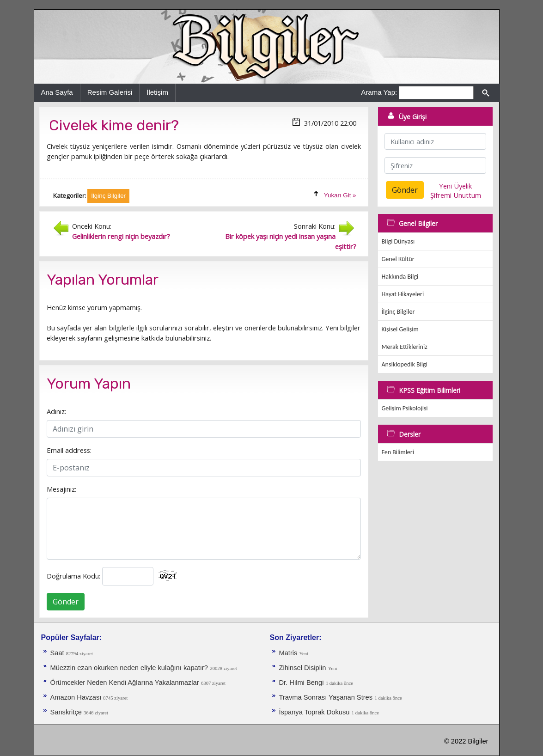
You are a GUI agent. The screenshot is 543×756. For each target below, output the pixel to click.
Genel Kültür (398, 259)
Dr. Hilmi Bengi (302, 683)
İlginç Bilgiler (398, 312)
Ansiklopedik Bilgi (405, 364)
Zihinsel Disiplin (303, 668)
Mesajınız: (61, 489)
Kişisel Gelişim (400, 329)
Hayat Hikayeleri (403, 294)
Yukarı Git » (340, 195)
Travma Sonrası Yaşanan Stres (326, 697)
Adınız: (56, 411)
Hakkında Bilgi (400, 277)
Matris (289, 653)
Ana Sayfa (57, 92)
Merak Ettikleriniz (405, 347)
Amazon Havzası (77, 697)
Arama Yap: (379, 92)
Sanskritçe (67, 712)
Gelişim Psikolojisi (405, 408)
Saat (58, 653)
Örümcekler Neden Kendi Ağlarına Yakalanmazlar (125, 683)
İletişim (157, 92)
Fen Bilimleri (398, 452)
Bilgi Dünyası (398, 241)
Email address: (69, 450)
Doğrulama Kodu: (73, 576)
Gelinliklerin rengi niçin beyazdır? (121, 236)
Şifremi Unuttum (456, 195)
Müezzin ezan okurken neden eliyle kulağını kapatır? (129, 668)
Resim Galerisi (110, 92)
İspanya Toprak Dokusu (314, 712)
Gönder (66, 602)
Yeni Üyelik (455, 186)
